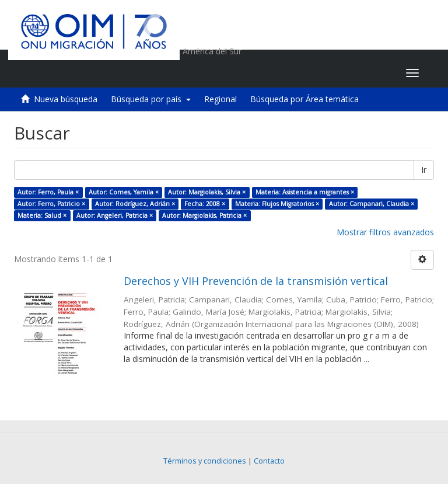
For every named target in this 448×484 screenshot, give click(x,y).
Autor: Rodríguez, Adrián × (135, 204)
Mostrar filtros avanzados (385, 232)
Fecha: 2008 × (205, 204)
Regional (220, 99)
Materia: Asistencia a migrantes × (305, 192)
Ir (424, 170)
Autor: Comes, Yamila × (124, 192)
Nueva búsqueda (66, 99)
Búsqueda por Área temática (304, 99)
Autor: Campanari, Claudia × (372, 204)
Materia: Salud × (42, 215)
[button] (324, 73)
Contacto (269, 461)
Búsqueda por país (151, 99)
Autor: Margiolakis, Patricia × (204, 215)
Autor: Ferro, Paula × (48, 192)
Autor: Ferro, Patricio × (51, 204)
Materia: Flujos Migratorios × (277, 204)
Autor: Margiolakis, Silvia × (207, 192)
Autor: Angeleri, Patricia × (115, 215)
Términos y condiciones (205, 461)
